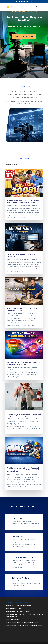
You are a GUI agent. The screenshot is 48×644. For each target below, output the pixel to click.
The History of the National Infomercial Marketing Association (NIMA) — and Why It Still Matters (24, 470)
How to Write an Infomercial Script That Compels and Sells (23, 309)
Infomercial (11, 259)
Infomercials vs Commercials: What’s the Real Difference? (24, 625)
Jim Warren (11, 205)
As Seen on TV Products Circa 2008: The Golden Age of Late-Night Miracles (23, 201)
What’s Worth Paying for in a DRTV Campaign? (21, 255)
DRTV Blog (27, 205)
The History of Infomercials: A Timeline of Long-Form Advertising (24, 415)
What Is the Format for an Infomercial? (19, 605)
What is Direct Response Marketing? (18, 611)
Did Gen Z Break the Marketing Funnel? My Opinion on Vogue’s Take (24, 363)
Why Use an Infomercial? (14, 608)
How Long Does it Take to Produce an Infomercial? (22, 622)
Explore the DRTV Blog (24, 36)
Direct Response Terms (14, 619)
